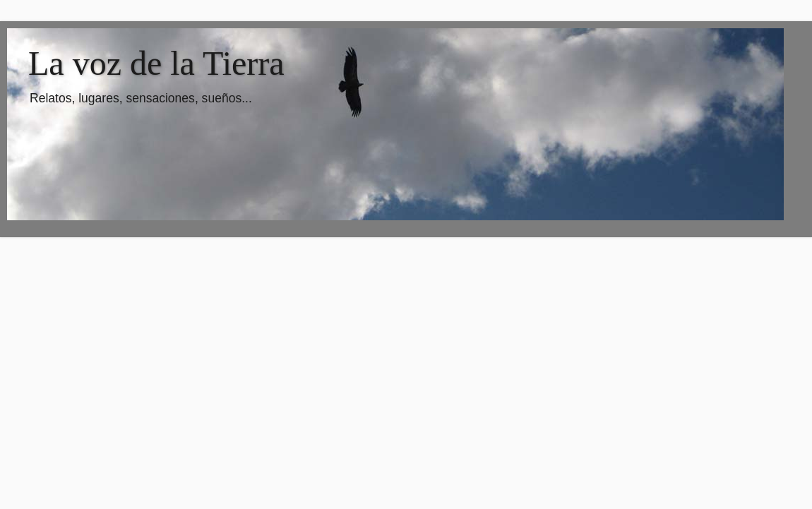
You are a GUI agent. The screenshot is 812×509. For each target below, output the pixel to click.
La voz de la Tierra (156, 63)
